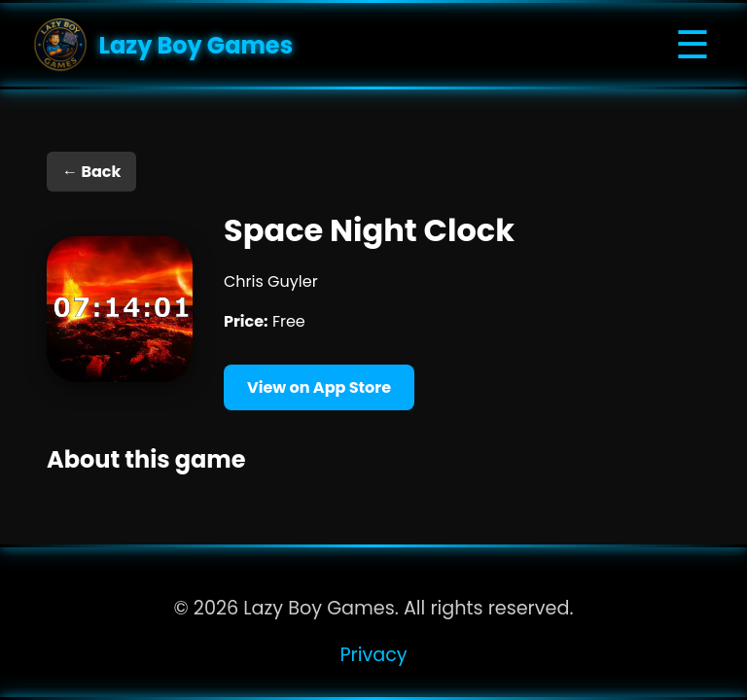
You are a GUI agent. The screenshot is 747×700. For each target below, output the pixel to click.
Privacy (373, 655)
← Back (91, 172)
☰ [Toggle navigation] (693, 45)
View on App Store (319, 387)
